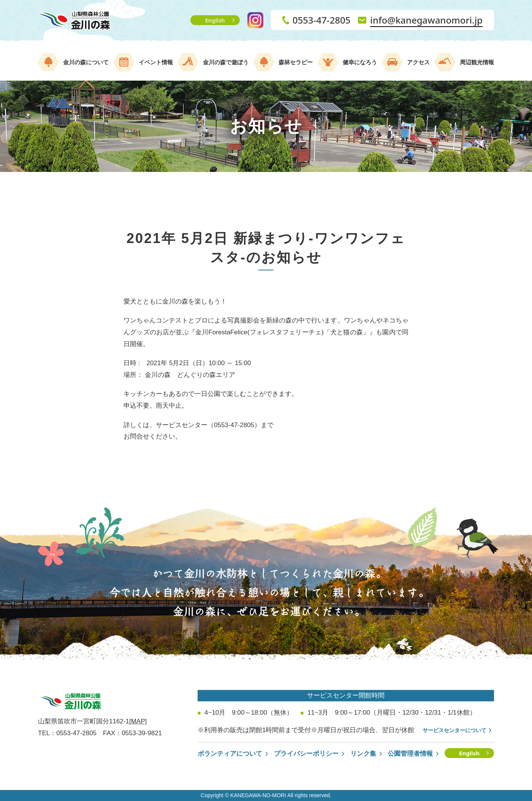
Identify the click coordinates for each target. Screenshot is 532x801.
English (215, 20)
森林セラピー (296, 62)
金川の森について (86, 62)
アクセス (418, 62)
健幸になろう (360, 62)
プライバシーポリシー (306, 754)
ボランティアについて (230, 754)
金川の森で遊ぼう (226, 62)
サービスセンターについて (454, 730)
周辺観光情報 (477, 62)
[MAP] (138, 721)
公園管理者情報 (410, 754)
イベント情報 (156, 62)
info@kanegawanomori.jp (426, 20)
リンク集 (363, 754)
